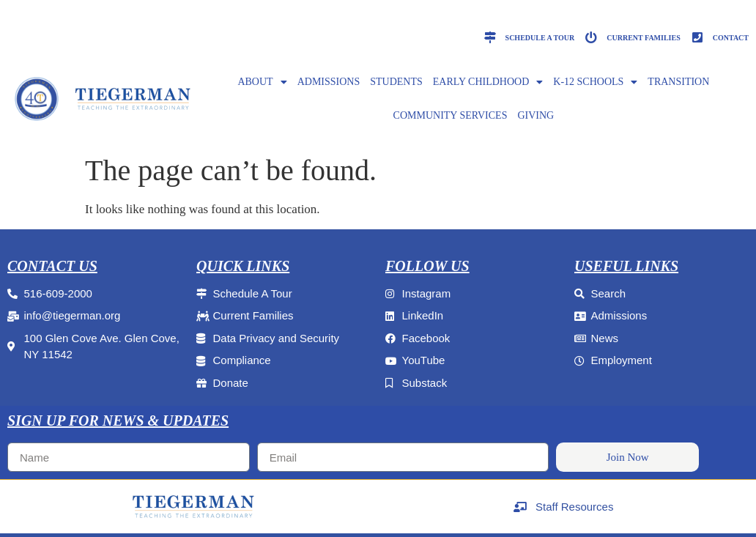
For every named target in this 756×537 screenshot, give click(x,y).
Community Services (451, 115)
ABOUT (262, 82)
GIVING (535, 115)
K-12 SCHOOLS (595, 82)
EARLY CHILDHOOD (488, 82)
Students (396, 82)
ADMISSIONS (329, 82)
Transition (678, 82)
